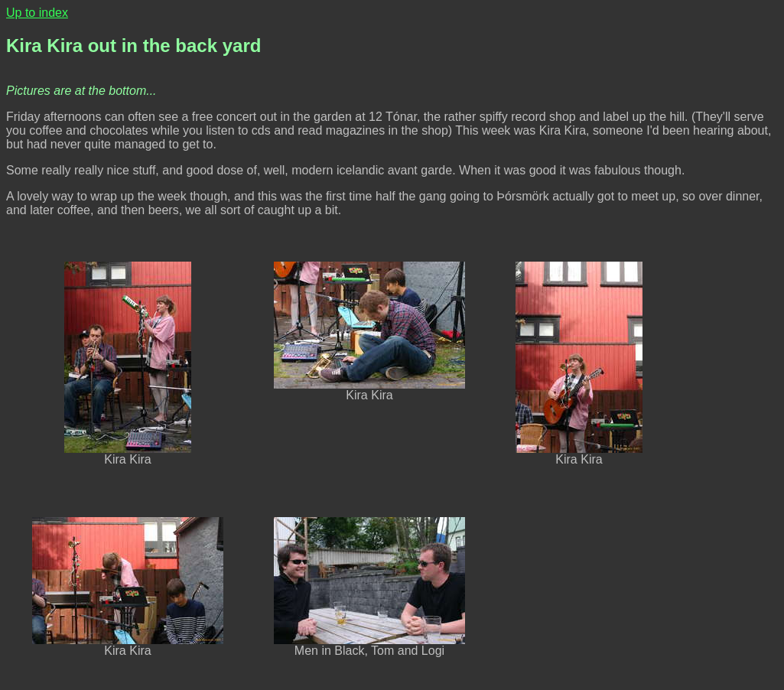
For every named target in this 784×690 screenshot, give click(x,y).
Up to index (37, 13)
